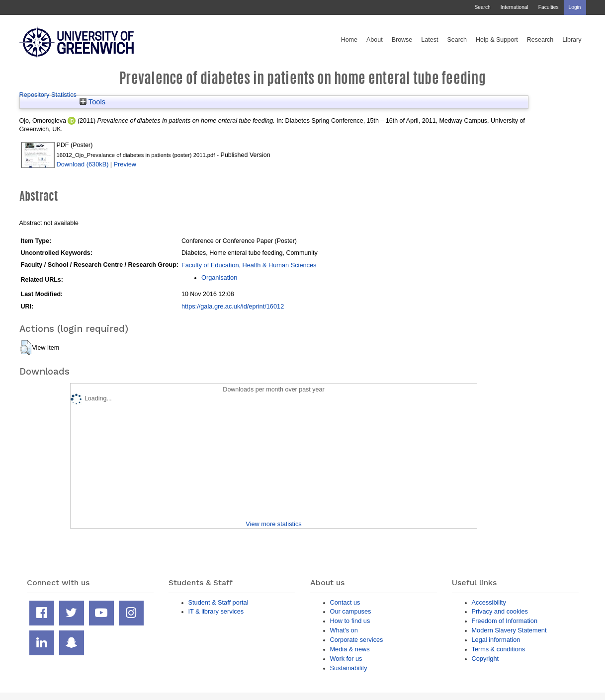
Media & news (350, 649)
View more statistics (273, 524)
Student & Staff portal (218, 602)
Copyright (485, 659)
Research (540, 40)
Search (482, 7)
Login (575, 7)
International (515, 7)
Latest (430, 40)
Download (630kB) (83, 164)
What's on (344, 630)
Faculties (549, 7)
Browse (402, 40)
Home (349, 40)
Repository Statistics (48, 95)
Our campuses (351, 611)
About (375, 40)
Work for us (346, 659)
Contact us (345, 602)
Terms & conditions (499, 649)
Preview (125, 164)
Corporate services (357, 640)
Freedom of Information (505, 621)
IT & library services (216, 611)
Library (572, 40)
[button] (26, 348)
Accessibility (489, 602)
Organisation (219, 277)
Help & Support (497, 40)
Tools (92, 102)
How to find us (350, 621)
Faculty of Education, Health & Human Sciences (249, 265)
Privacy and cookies (500, 611)
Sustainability (349, 668)
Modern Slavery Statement (509, 630)
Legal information (496, 640)
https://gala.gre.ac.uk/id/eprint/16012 (233, 306)
